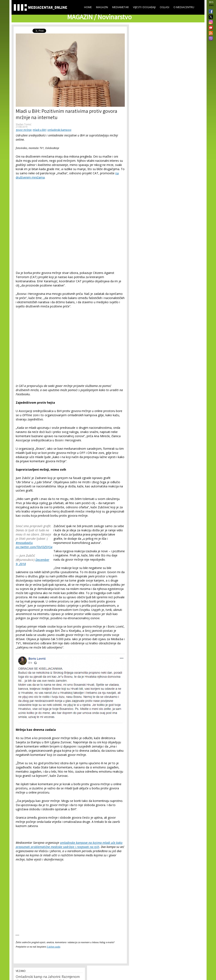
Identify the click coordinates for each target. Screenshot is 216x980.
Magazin (102, 7)
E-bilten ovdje (53, 947)
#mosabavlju (24, 543)
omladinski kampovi (59, 130)
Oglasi (165, 7)
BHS (211, 2)
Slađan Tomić (24, 124)
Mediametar (120, 7)
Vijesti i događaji (144, 7)
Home (88, 7)
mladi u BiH (40, 130)
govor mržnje (24, 130)
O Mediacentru (184, 7)
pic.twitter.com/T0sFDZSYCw (34, 547)
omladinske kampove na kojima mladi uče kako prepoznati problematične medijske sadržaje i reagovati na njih (69, 845)
